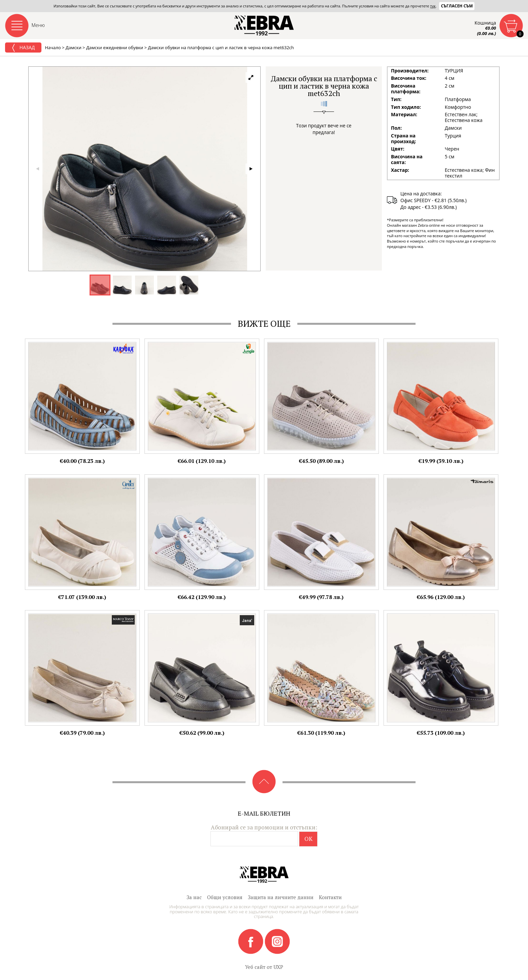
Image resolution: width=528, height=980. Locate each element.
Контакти (330, 897)
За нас (194, 897)
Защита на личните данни (281, 897)
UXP (278, 967)
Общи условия (225, 897)
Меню (38, 25)
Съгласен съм (457, 6)
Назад (23, 48)
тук (433, 6)
